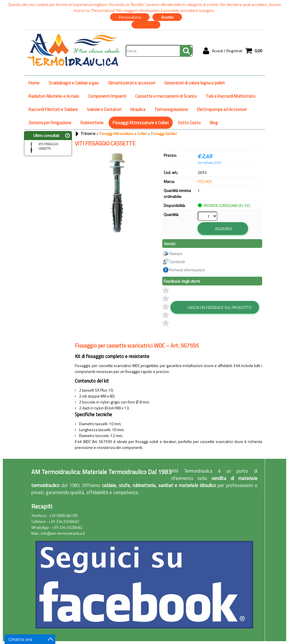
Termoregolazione (171, 109)
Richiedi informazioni (187, 270)
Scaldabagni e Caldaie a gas (74, 83)
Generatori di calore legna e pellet (195, 83)
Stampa (176, 253)
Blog (214, 123)
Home (34, 83)
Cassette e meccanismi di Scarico (166, 96)
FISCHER (205, 181)
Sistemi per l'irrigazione (50, 123)
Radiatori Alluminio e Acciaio (54, 96)
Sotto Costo (189, 123)
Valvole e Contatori (104, 109)
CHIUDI (146, 25)
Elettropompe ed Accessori (222, 109)
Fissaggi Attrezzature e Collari (141, 123)
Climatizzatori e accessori (132, 83)
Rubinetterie (92, 123)
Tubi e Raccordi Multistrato (231, 96)
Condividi (177, 262)
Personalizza (130, 17)
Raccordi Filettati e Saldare (53, 109)
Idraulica (138, 109)
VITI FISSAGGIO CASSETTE (42, 147)
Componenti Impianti (107, 96)
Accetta (167, 17)
